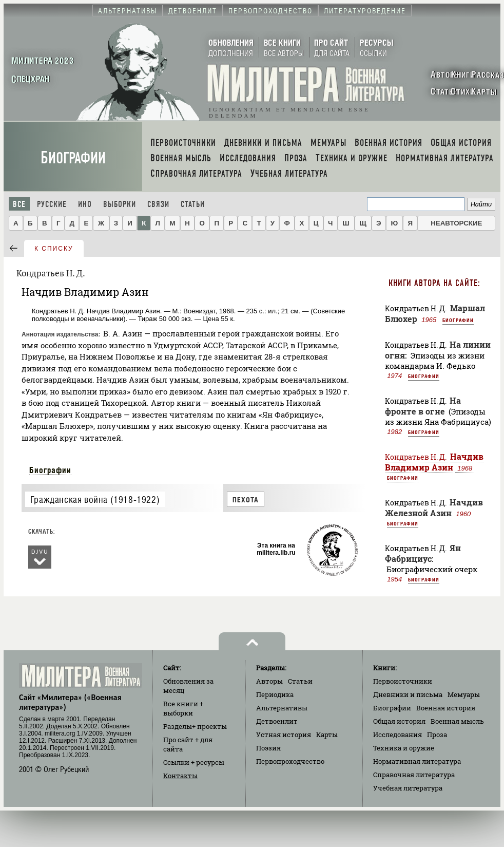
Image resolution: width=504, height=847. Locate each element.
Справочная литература (414, 775)
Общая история (399, 721)
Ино (85, 204)
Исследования (398, 735)
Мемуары (464, 694)
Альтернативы (282, 708)
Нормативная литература (417, 761)
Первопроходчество (290, 761)
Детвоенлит (277, 721)
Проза (437, 735)
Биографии (73, 158)
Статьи (193, 204)
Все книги (183, 708)
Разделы (195, 726)
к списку (54, 249)
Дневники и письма (408, 694)
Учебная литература (408, 788)
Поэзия (268, 748)
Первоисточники (403, 681)
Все (19, 204)
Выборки (120, 204)
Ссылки (194, 762)
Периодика (275, 694)
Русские (52, 204)
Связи (158, 204)
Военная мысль (457, 721)
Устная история (284, 735)
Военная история (446, 708)
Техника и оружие (404, 748)
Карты (327, 735)
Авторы (269, 681)
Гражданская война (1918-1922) (95, 500)
